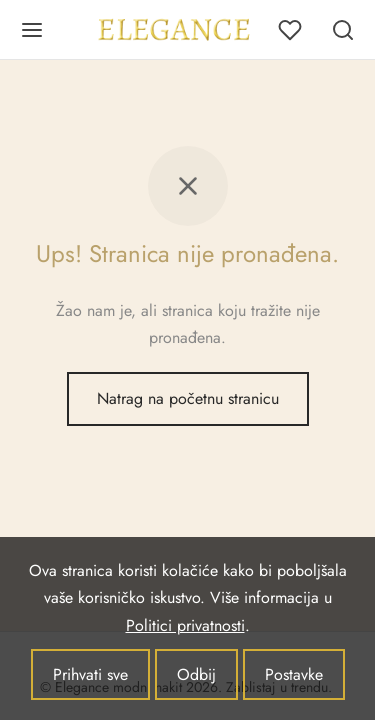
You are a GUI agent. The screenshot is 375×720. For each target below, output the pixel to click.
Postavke (294, 674)
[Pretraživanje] (343, 30)
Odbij (196, 674)
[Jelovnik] (32, 30)
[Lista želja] (292, 30)
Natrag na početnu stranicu (188, 398)
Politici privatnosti (185, 625)
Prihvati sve (90, 674)
